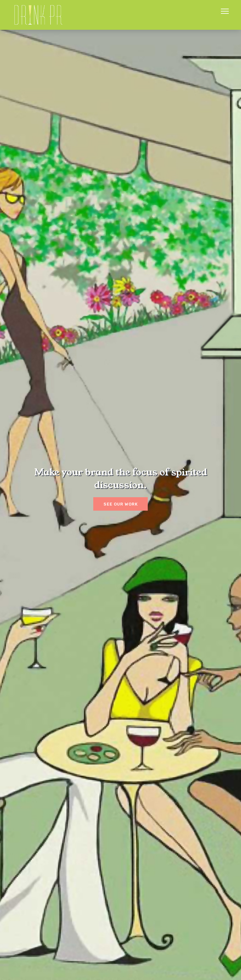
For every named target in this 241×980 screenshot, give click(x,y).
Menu (225, 11)
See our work (121, 504)
